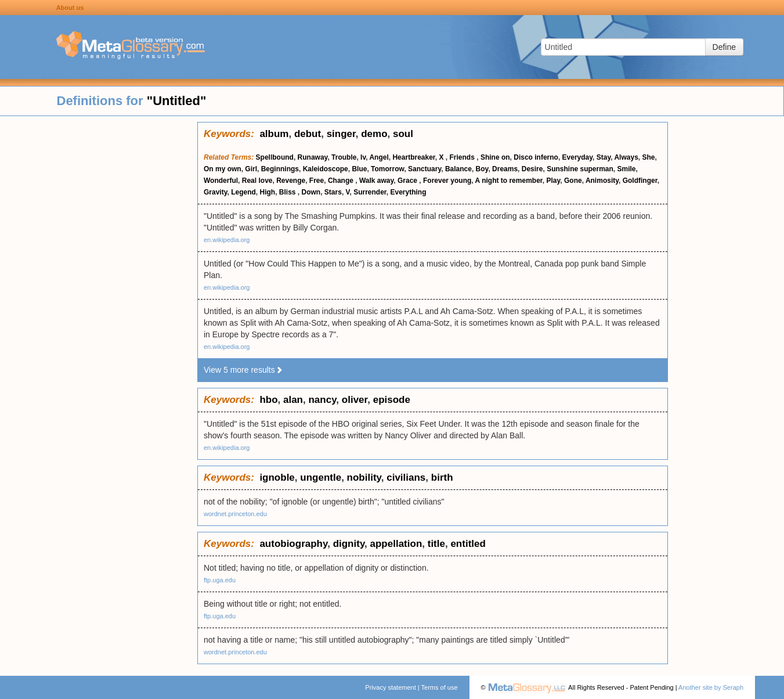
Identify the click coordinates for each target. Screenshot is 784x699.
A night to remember (509, 181)
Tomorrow (387, 169)
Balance (458, 169)
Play (554, 181)
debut (308, 134)
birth (442, 478)
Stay (604, 157)
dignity (349, 544)
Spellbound (275, 157)
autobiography (293, 544)
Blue (359, 169)
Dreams (505, 169)
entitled (468, 544)
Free (317, 181)
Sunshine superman (580, 169)
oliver (355, 400)
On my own (223, 169)
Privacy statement (390, 687)
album (274, 134)
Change (342, 181)
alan (293, 400)
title (436, 544)
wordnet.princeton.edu (235, 514)
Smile (627, 169)
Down (311, 192)
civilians (406, 478)
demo (374, 134)
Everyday (577, 157)
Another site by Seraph (711, 687)
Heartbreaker (413, 157)
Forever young (447, 181)
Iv (363, 157)
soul (403, 134)
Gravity (215, 192)
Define (724, 47)
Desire (532, 169)
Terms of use (440, 687)
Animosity (602, 181)
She (648, 157)
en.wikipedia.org (227, 240)
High (267, 192)
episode (392, 400)
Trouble (344, 157)
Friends (463, 157)
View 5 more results (243, 370)
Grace (408, 181)
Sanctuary (424, 169)
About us (70, 8)
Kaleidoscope (326, 169)
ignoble (277, 478)
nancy (322, 400)
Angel (379, 157)
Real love (257, 181)
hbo (268, 400)
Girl (251, 169)
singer (341, 134)
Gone (573, 181)
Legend (243, 192)
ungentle (321, 478)
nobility (364, 478)
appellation (396, 544)
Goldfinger (640, 181)
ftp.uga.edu (220, 580)
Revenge (291, 181)
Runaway (313, 157)
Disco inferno (536, 157)
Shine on (495, 157)
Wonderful (221, 181)
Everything (409, 192)
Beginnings (280, 169)
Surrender (370, 192)
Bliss (288, 192)
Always (626, 157)
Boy (482, 169)
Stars (333, 192)
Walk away (376, 181)
